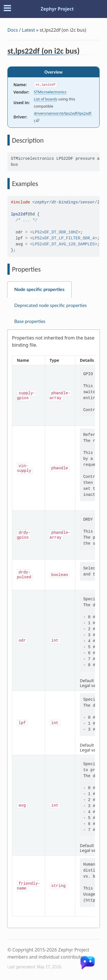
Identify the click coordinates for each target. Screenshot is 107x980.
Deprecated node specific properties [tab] (51, 306)
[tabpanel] (53, 629)
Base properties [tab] (30, 322)
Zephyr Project (57, 9)
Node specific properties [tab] (39, 290)
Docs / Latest (21, 30)
